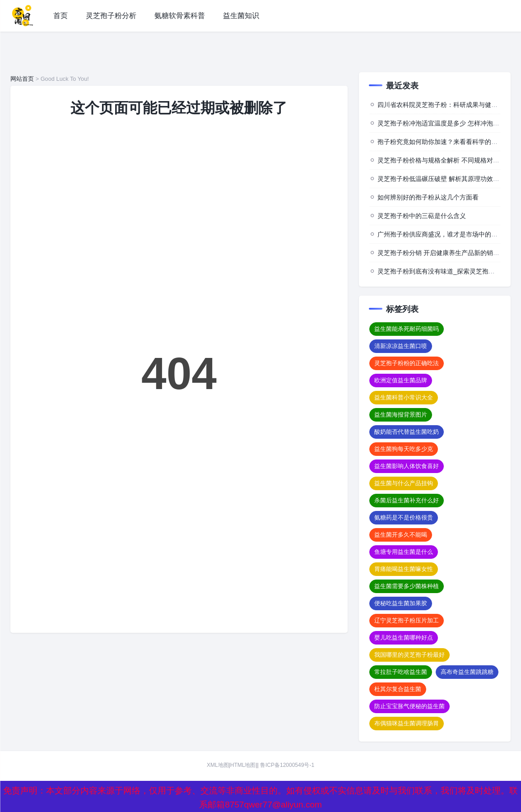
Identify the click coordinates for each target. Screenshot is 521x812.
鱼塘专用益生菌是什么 (404, 552)
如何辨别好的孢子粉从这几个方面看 (428, 197)
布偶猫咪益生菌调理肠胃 (407, 723)
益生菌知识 (241, 16)
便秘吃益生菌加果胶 (401, 603)
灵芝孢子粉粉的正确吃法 (407, 363)
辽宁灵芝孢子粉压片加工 (407, 620)
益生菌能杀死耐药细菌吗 (407, 329)
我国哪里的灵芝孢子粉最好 (409, 655)
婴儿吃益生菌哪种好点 (404, 638)
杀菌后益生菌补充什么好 (407, 500)
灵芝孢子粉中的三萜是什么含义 (422, 216)
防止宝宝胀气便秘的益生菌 (409, 706)
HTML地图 (243, 765)
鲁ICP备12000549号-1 (287, 765)
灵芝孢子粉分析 (111, 16)
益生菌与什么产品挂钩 (404, 483)
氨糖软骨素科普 (180, 16)
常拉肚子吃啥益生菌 (401, 672)
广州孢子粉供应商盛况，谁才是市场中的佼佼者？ (447, 234)
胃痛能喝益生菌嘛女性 (404, 569)
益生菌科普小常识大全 (404, 397)
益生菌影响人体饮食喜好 (407, 466)
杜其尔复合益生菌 (398, 689)
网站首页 (22, 79)
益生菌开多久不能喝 (401, 535)
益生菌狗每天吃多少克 (404, 449)
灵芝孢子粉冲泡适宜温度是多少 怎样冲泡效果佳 (445, 123)
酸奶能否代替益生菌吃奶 (407, 432)
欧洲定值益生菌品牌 (401, 380)
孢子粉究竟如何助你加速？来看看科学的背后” (442, 142)
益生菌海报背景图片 (401, 415)
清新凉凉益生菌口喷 (401, 346)
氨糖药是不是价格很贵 (404, 517)
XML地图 (218, 765)
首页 (60, 16)
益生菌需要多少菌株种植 (407, 586)
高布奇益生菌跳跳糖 (467, 672)
